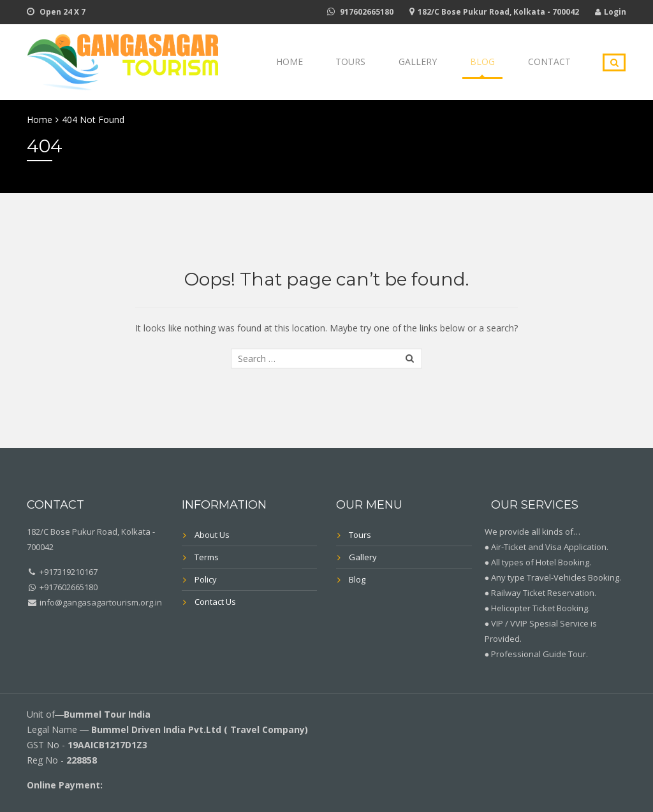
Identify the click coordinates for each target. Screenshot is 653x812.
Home (326, 62)
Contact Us (215, 602)
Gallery (438, 62)
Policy (206, 579)
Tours (379, 62)
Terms (207, 557)
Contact (553, 62)
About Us (212, 535)
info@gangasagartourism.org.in (100, 602)
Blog (495, 62)
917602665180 (367, 12)
